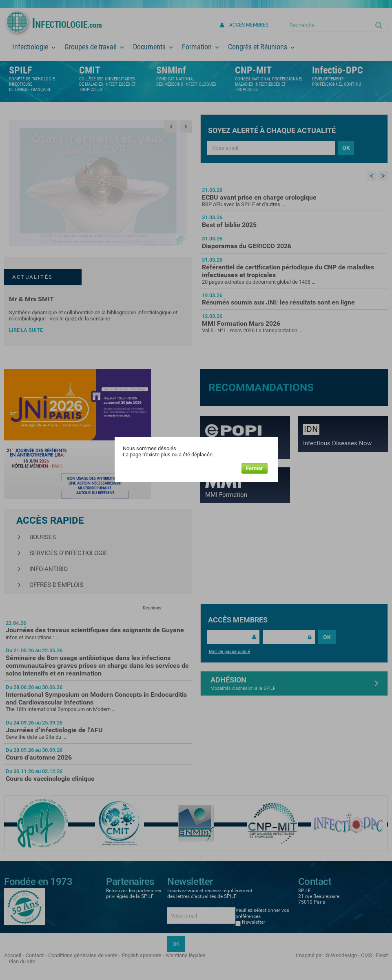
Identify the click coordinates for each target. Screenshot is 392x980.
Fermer (255, 468)
